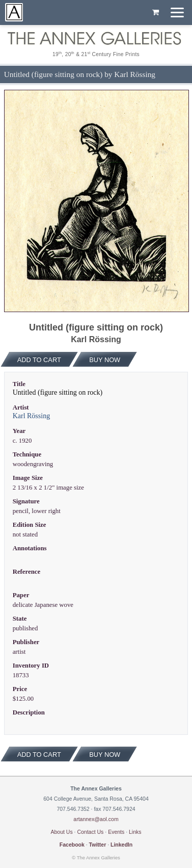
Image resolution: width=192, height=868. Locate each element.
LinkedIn (121, 845)
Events (116, 832)
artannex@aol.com (96, 819)
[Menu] (177, 12)
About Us (61, 832)
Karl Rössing (32, 416)
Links (135, 832)
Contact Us (90, 832)
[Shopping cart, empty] (156, 13)
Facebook (72, 845)
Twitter (98, 845)
